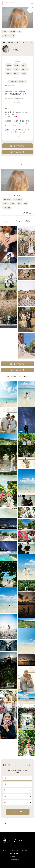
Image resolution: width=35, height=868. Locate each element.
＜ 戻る (4, 823)
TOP (4, 850)
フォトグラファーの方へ (19, 850)
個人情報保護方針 (15, 859)
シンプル (13, 32)
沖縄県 (4, 32)
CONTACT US (15, 853)
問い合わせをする (18, 146)
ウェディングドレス (8, 36)
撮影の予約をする (18, 152)
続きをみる (18, 102)
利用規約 (13, 857)
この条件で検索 (18, 812)
